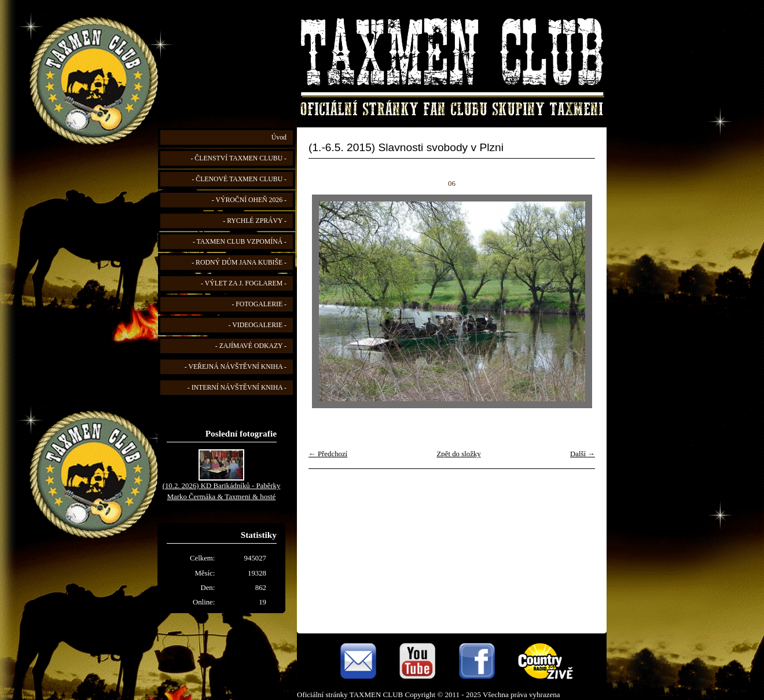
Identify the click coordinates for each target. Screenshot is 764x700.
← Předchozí (328, 454)
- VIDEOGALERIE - (258, 325)
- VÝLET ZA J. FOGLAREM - (244, 283)
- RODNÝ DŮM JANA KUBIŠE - (239, 263)
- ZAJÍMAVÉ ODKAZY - (251, 346)
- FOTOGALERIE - (259, 304)
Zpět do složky (459, 454)
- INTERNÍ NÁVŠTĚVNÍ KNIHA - (237, 388)
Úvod (279, 138)
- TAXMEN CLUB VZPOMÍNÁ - (240, 242)
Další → (583, 454)
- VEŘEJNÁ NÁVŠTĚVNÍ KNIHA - (236, 367)
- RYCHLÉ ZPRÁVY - (255, 221)
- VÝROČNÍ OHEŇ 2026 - (249, 200)
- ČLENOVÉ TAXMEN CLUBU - (239, 179)
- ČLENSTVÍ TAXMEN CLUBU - (238, 158)
